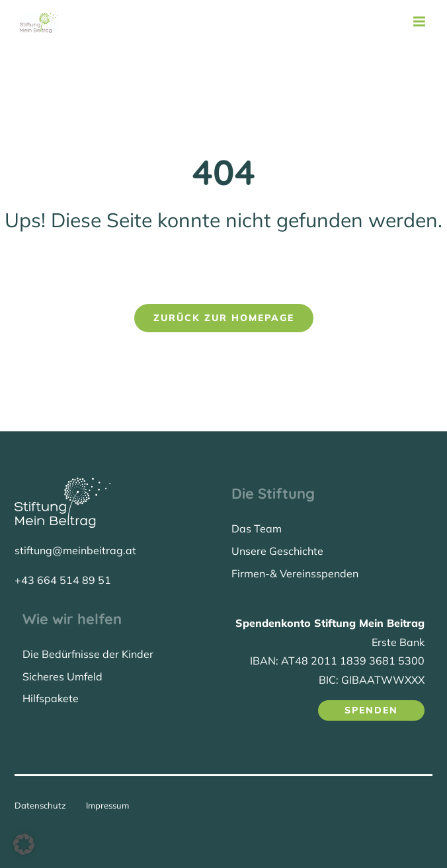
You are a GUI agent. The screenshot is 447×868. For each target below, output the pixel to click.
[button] (24, 844)
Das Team (257, 528)
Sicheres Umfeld (62, 676)
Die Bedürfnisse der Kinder (88, 654)
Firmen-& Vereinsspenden (295, 573)
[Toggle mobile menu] (420, 21)
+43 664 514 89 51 (63, 580)
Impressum (107, 805)
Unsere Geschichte (277, 551)
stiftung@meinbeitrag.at (75, 550)
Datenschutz (40, 805)
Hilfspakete (51, 698)
